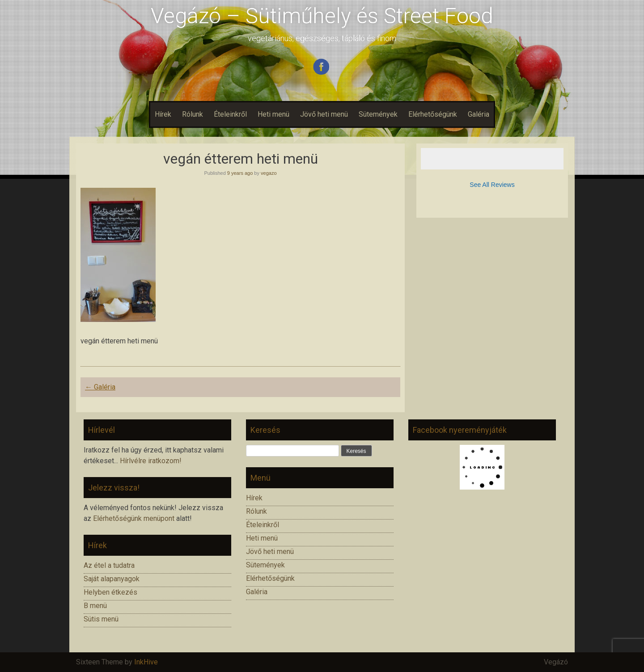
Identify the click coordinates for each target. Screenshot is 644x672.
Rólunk (193, 114)
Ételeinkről (230, 114)
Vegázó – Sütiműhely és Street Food (322, 16)
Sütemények (378, 114)
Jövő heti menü (324, 114)
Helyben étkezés (110, 592)
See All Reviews (492, 185)
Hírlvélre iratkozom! (151, 461)
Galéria (479, 114)
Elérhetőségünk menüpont (134, 518)
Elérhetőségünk (433, 114)
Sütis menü (101, 619)
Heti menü (273, 114)
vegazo (269, 173)
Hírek (163, 114)
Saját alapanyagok (112, 579)
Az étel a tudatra (109, 565)
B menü (95, 606)
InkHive (146, 662)
